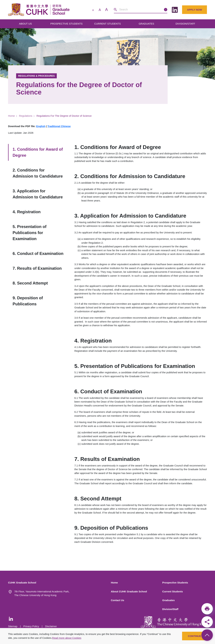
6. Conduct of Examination (38, 253)
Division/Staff (170, 609)
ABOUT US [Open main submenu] (26, 24)
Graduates (168, 600)
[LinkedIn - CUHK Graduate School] (11, 619)
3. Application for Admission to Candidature (38, 194)
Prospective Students (175, 583)
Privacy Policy (31, 626)
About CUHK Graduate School (129, 591)
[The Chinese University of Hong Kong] (174, 622)
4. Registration (27, 212)
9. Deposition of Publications (28, 301)
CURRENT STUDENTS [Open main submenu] (108, 24)
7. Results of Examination (37, 268)
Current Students (173, 591)
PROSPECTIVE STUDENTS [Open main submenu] (67, 24)
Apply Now (194, 10)
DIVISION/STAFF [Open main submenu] (186, 24)
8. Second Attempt (30, 283)
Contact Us (117, 600)
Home (11, 116)
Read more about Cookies (67, 638)
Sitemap (13, 626)
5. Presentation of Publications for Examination (29, 233)
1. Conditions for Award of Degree (38, 152)
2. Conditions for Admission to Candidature (38, 173)
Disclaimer (51, 626)
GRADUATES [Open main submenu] (147, 24)
